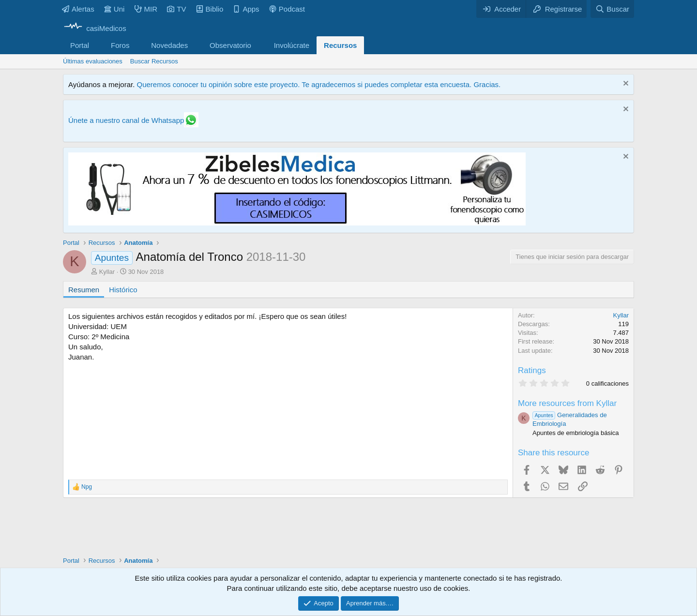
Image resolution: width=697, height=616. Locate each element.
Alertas (78, 9)
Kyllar (107, 272)
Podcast (287, 9)
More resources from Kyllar (567, 403)
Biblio (210, 9)
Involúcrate (292, 45)
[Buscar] (612, 9)
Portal (80, 45)
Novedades (169, 45)
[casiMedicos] (95, 28)
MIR (146, 9)
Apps (246, 9)
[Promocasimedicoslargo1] (297, 223)
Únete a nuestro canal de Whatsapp (126, 120)
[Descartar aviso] (625, 84)
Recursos (340, 45)
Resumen (84, 290)
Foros (120, 45)
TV (176, 9)
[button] (97, 45)
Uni (114, 9)
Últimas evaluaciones (93, 61)
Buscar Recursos (154, 61)
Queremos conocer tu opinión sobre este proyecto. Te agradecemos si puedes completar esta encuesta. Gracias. (318, 84)
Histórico (123, 290)
